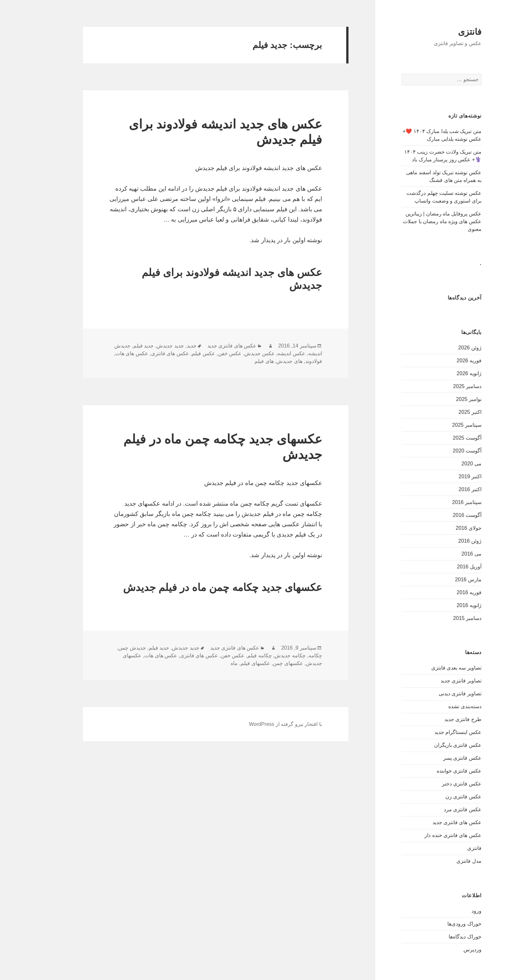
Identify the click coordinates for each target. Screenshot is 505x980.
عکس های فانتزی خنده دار (423, 835)
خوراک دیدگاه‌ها (435, 937)
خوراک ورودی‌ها (435, 924)
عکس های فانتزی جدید (427, 822)
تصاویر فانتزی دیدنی (430, 694)
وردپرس (443, 950)
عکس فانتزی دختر (432, 784)
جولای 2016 (439, 528)
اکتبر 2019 (440, 476)
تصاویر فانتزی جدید (431, 681)
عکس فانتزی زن (434, 797)
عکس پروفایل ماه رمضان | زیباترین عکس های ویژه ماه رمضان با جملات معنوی (413, 221)
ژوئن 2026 (440, 348)
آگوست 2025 (438, 438)
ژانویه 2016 (439, 605)
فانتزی (440, 32)
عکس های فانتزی (140, 353)
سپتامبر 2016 (437, 502)
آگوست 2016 (438, 515)
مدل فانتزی (439, 861)
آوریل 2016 (440, 567)
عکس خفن (200, 353)
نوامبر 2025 (439, 399)
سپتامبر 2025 (437, 425)
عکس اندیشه (262, 353)
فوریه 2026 (439, 361)
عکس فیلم (174, 353)
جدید (162, 346)
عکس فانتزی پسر (433, 758)
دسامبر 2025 (438, 386)
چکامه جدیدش (260, 656)
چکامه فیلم (230, 656)
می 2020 (442, 464)
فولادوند (284, 361)
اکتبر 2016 (440, 489)
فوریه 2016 (439, 592)
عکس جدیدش (230, 353)
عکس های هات (102, 353)
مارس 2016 (439, 580)
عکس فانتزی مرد (433, 809)
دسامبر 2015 (438, 618)
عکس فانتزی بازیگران (428, 745)
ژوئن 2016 (440, 541)
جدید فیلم (114, 346)
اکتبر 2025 (440, 412)
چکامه (286, 656)
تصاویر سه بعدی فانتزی (427, 668)
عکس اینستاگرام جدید (428, 732)
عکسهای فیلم (226, 663)
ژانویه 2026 (439, 373)
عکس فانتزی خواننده (429, 771)
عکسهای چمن (258, 663)
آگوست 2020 (438, 451)
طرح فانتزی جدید (433, 719)
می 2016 (442, 554)
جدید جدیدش (140, 346)
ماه (205, 663)
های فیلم (234, 361)
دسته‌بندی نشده (435, 706)
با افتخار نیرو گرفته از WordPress (256, 724)
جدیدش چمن (102, 648)
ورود (447, 911)
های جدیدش (260, 361)
